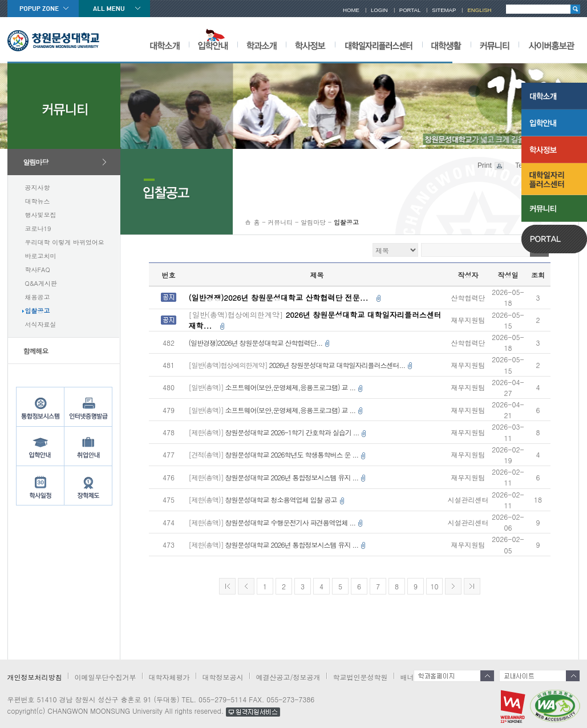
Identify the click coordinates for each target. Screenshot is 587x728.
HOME (351, 10)
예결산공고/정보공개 (288, 677)
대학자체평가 (169, 677)
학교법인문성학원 (361, 677)
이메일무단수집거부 (106, 677)
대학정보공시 (223, 677)
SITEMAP (444, 10)
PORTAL (410, 10)
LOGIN (379, 10)
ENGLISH (479, 10)
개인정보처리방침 (35, 677)
